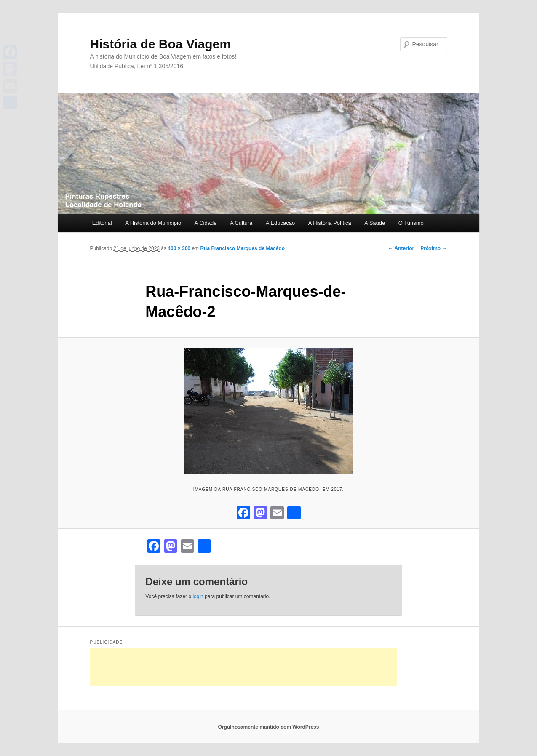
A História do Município (153, 223)
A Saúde (375, 223)
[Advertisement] (243, 667)
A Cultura (241, 223)
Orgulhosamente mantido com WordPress (269, 727)
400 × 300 (179, 248)
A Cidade (206, 223)
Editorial (102, 223)
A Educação (280, 223)
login (198, 596)
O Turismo (411, 223)
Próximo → (434, 248)
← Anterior (401, 248)
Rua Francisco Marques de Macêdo (242, 248)
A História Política (330, 223)
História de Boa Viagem (161, 44)
